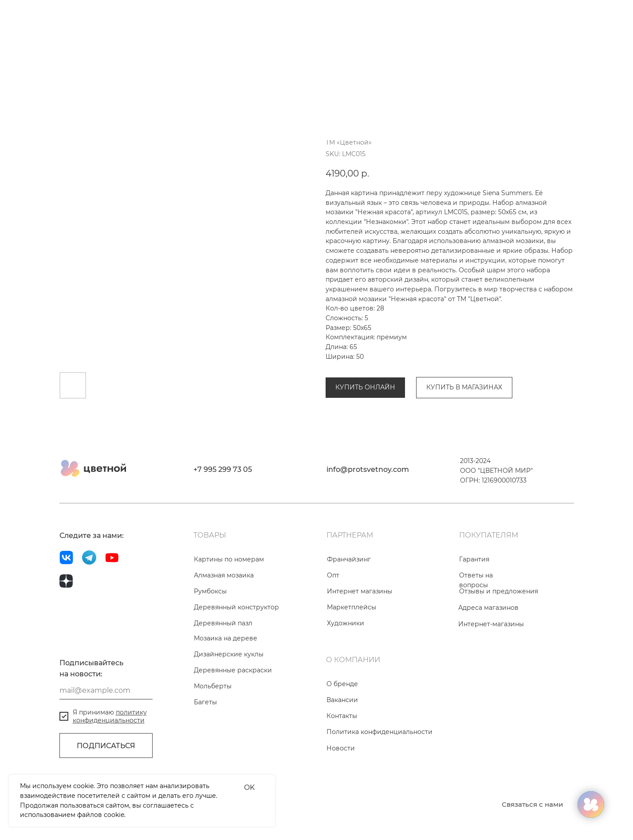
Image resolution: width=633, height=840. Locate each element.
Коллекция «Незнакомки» (435, 347)
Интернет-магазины (491, 673)
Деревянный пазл (223, 672)
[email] (106, 740)
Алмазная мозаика (356, 347)
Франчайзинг (349, 608)
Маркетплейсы (352, 656)
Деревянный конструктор (236, 656)
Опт (333, 624)
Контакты (342, 765)
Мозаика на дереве (226, 687)
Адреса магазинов (488, 657)
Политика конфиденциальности (379, 781)
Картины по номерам (229, 608)
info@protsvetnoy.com (368, 519)
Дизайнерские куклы (229, 703)
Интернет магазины (360, 640)
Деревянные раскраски (233, 719)
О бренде (342, 733)
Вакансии (342, 749)
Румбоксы (210, 640)
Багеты (205, 751)
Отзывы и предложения (499, 640)
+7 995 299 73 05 (223, 519)
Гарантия (474, 608)
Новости (341, 797)
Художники (346, 672)
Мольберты (213, 735)
